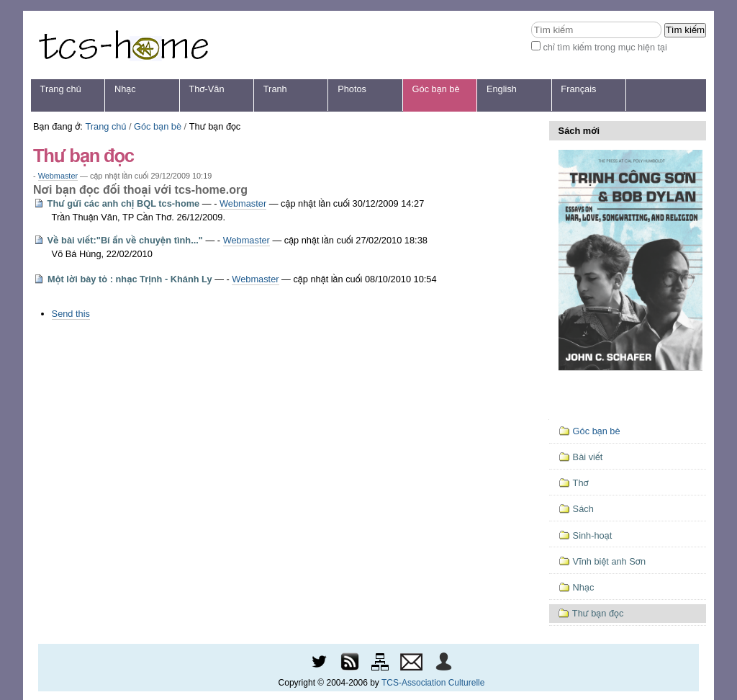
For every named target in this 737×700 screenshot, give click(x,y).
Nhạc (125, 89)
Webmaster (58, 176)
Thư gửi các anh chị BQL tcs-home (124, 203)
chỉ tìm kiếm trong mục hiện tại (605, 47)
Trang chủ (61, 89)
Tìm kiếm (531, 21)
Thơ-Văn (206, 89)
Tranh (275, 89)
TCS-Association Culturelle (433, 683)
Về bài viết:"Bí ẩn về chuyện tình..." (125, 240)
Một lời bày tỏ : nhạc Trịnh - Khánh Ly (130, 279)
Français (578, 89)
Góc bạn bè (436, 89)
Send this (71, 314)
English (502, 89)
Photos (352, 89)
